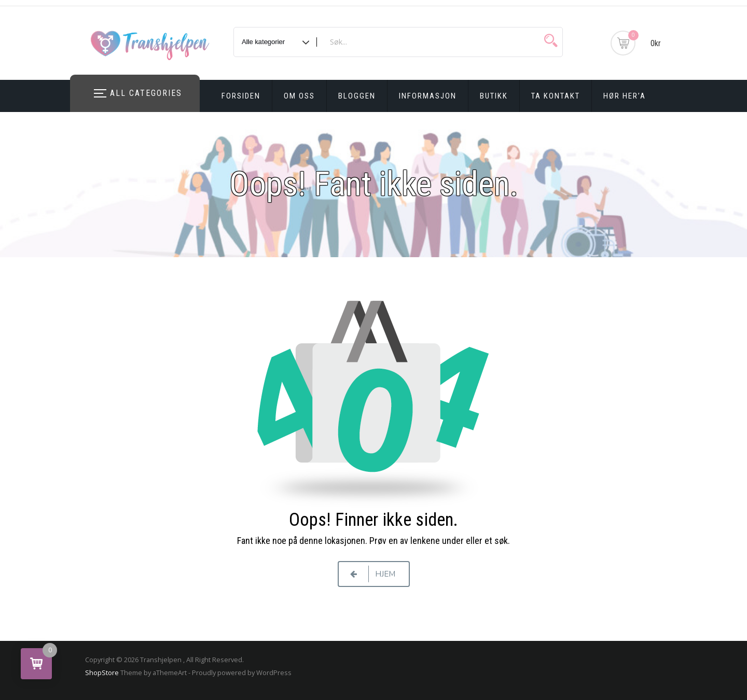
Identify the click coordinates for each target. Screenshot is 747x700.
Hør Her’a (625, 96)
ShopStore (102, 673)
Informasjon (428, 96)
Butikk (494, 96)
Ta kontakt (556, 96)
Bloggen (357, 96)
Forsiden (241, 96)
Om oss (299, 96)
